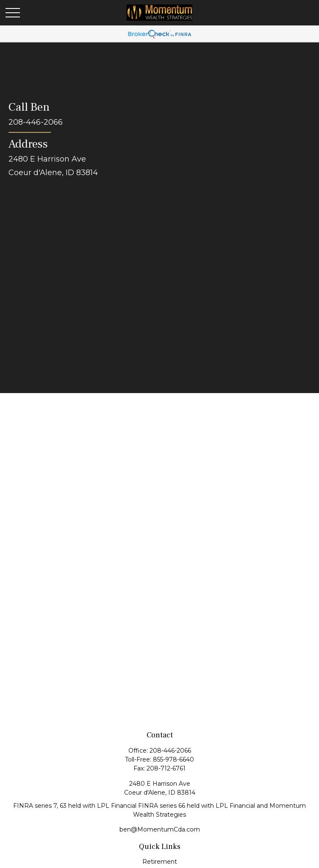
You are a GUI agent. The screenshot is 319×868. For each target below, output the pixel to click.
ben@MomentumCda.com (160, 829)
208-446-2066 (170, 751)
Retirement (160, 862)
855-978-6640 (173, 759)
